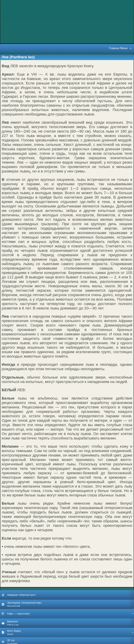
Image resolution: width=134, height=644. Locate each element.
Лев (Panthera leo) (18, 57)
